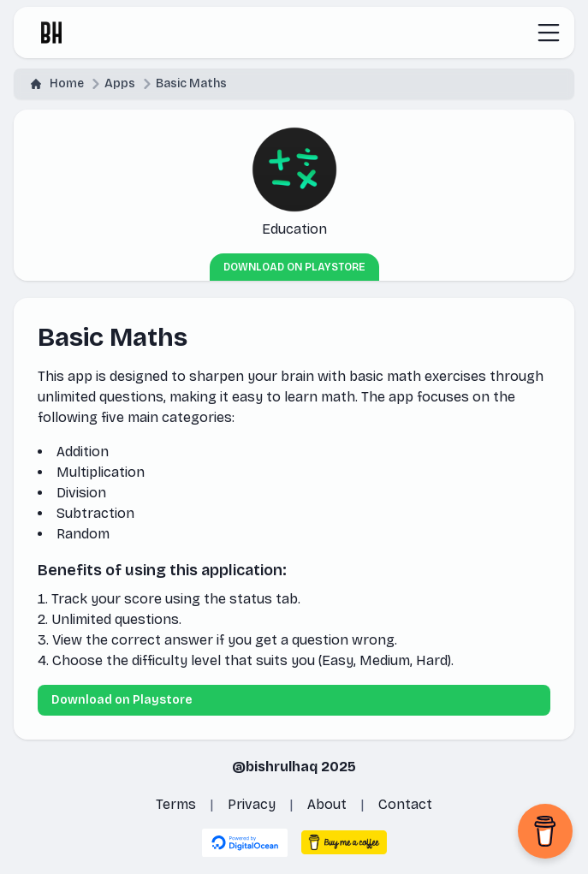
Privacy (252, 804)
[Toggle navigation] (549, 33)
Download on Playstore (294, 267)
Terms (176, 804)
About (327, 804)
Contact (405, 804)
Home (57, 83)
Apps (120, 83)
